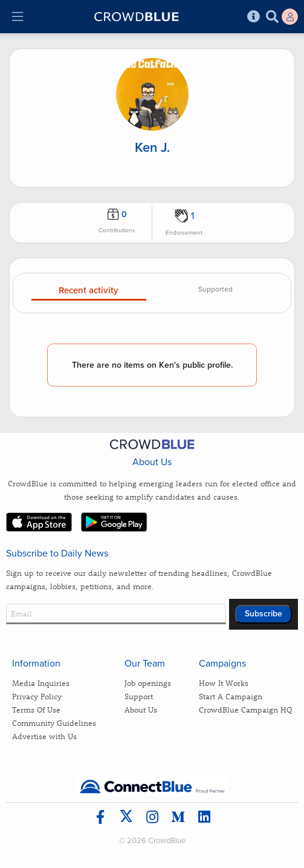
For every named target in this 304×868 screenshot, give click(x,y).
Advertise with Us (44, 736)
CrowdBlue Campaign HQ (245, 709)
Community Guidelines (54, 723)
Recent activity (89, 291)
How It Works (224, 683)
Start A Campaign (231, 696)
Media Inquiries (41, 683)
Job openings (148, 683)
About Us (141, 709)
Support (139, 696)
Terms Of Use (36, 709)
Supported (215, 289)
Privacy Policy (37, 696)
